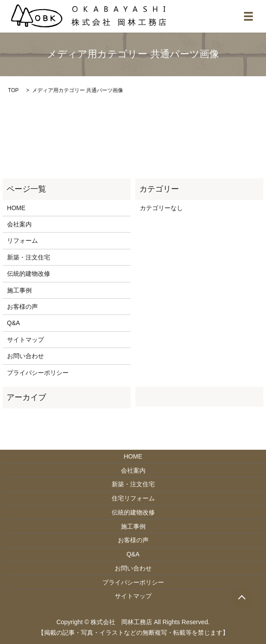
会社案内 (19, 224)
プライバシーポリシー (38, 373)
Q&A (14, 323)
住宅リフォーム (133, 498)
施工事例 (19, 290)
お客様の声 (22, 307)
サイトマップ (26, 340)
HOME (16, 208)
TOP (13, 90)
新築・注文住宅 (29, 257)
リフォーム (22, 241)
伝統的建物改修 (29, 274)
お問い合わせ (26, 356)
